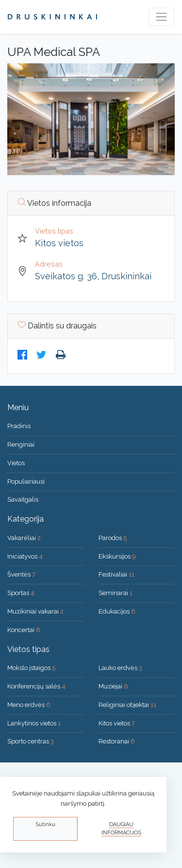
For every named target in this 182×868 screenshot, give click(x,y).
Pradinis (19, 426)
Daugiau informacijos (121, 829)
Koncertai (24, 630)
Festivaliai (116, 574)
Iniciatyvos (25, 556)
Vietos (16, 463)
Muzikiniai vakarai (35, 611)
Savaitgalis (23, 499)
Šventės (21, 574)
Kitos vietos (59, 243)
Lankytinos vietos (34, 723)
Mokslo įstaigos (31, 668)
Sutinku (45, 824)
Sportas (21, 593)
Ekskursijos (117, 556)
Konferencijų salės (36, 686)
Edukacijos (117, 611)
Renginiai (21, 444)
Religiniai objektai (127, 705)
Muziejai (113, 686)
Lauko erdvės (120, 668)
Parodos (113, 538)
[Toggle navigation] (161, 17)
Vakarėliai (24, 538)
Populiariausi (26, 481)
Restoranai (117, 741)
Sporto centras (31, 741)
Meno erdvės (29, 705)
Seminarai (116, 593)
